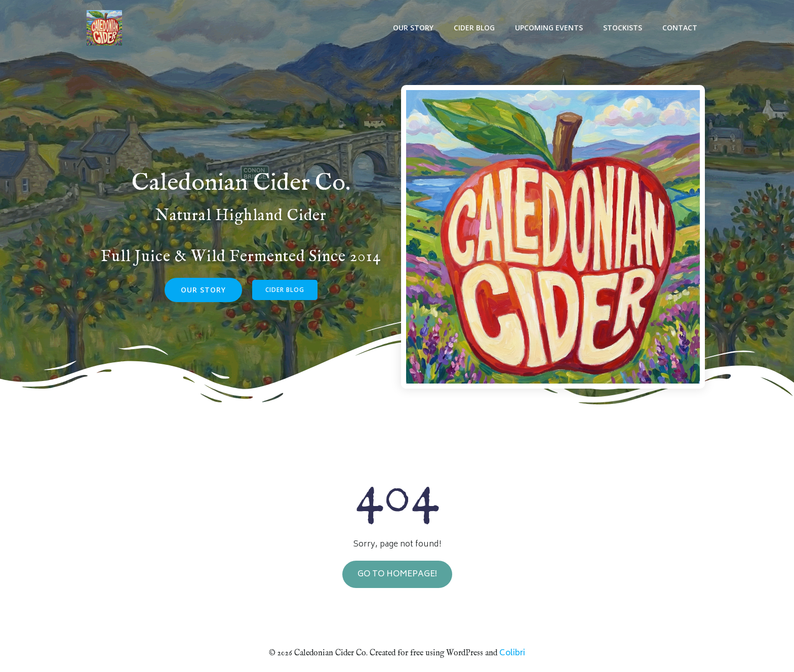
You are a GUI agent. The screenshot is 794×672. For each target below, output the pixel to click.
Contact (681, 28)
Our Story (415, 28)
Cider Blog (476, 28)
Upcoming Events (550, 28)
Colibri (512, 653)
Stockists (624, 28)
